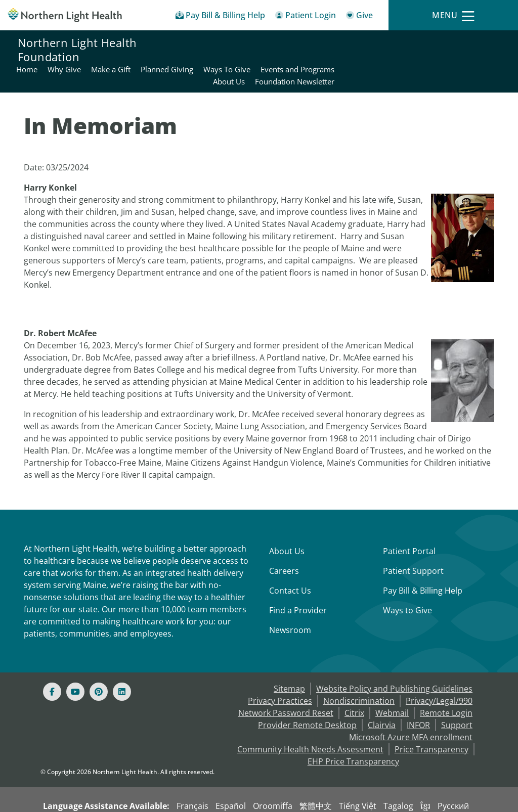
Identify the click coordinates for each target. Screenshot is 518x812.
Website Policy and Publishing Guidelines (394, 664)
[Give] (359, 17)
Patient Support (413, 547)
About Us (287, 527)
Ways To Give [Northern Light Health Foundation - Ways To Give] (392, 43)
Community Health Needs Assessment (310, 725)
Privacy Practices (280, 676)
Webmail (392, 689)
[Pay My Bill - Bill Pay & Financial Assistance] (220, 17)
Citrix (354, 689)
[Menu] (453, 15)
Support (457, 701)
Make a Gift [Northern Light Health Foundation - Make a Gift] (276, 43)
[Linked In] (122, 667)
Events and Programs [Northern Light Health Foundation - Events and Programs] (463, 43)
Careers (284, 547)
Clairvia (382, 701)
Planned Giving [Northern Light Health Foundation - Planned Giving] (332, 43)
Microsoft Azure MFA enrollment (411, 713)
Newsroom (290, 606)
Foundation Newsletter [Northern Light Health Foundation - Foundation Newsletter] (460, 56)
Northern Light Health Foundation (77, 50)
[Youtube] (75, 667)
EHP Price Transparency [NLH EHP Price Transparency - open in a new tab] (353, 737)
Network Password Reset (286, 689)
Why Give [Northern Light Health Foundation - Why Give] (230, 43)
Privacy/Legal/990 (439, 676)
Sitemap (289, 664)
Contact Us (290, 566)
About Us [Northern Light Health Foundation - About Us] (394, 56)
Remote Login (446, 689)
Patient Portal (409, 527)
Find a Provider (298, 586)
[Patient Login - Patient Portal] (306, 17)
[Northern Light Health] (65, 15)
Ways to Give (407, 586)
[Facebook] (52, 667)
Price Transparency (431, 725)
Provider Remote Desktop (307, 701)
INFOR (418, 701)
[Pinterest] (99, 667)
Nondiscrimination (359, 676)
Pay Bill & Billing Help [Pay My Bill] (423, 566)
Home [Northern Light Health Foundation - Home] (192, 43)
